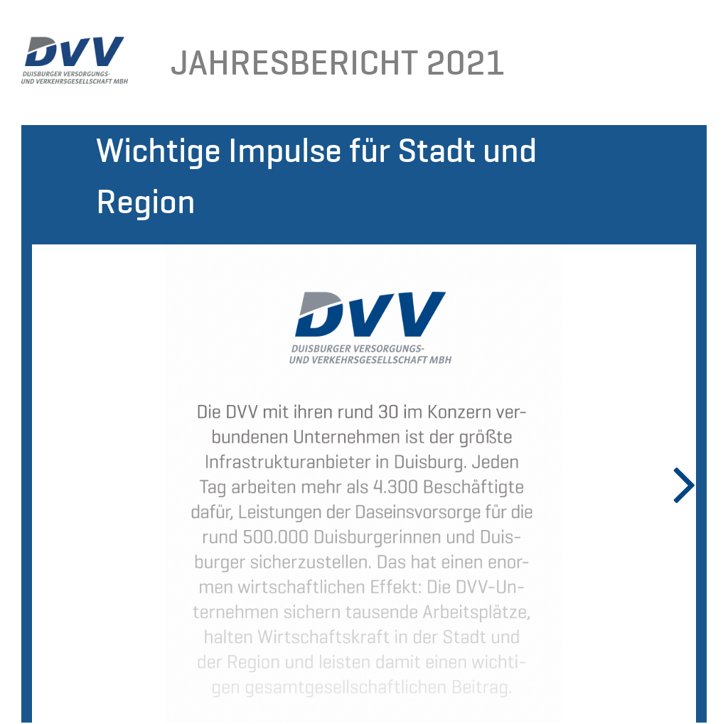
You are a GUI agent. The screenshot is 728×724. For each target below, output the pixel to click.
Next (675, 483)
